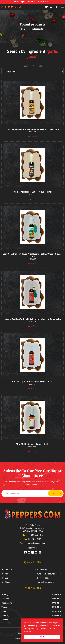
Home (24, 29)
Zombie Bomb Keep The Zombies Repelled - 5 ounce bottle (32, 129)
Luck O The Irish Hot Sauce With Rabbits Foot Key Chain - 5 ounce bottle (32, 255)
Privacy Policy (43, 578)
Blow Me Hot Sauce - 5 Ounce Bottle (32, 444)
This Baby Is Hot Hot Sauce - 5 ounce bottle (33, 192)
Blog (6, 574)
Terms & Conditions (46, 582)
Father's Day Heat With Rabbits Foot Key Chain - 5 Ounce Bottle (32, 319)
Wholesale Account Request (49, 574)
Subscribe (55, 493)
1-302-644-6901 (34, 539)
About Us (8, 570)
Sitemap (8, 582)
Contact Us (42, 570)
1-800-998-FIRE (36, 535)
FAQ (6, 578)
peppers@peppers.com (35, 543)
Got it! (42, 637)
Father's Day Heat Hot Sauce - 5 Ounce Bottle (32, 381)
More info (28, 631)
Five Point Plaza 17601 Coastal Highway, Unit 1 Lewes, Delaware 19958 (33, 528)
